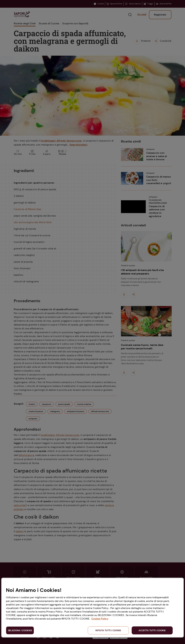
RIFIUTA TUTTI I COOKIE (108, 630)
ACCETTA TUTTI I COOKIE (152, 630)
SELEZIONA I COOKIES (20, 630)
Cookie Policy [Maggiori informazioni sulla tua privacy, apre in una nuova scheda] (100, 619)
